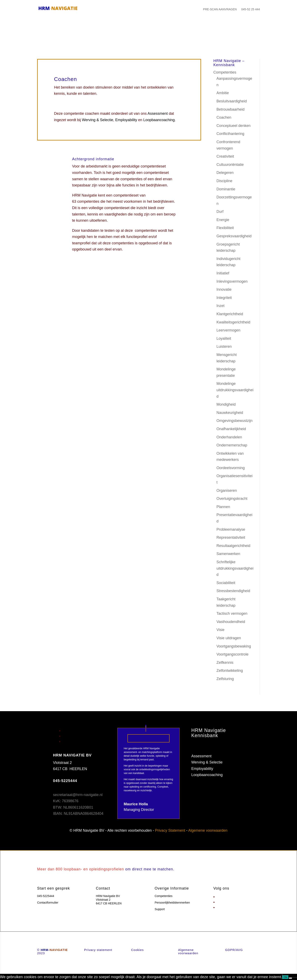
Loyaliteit (224, 338)
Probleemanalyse (231, 529)
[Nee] (290, 978)
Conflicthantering (230, 134)
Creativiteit (225, 156)
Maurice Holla (136, 804)
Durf (220, 212)
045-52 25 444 (251, 9)
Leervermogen (229, 330)
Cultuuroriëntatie (230, 165)
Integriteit (224, 298)
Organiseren (227, 491)
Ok (285, 977)
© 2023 (52, 952)
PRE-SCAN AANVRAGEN (220, 9)
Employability (126, 120)
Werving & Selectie (98, 120)
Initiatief (223, 273)
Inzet (221, 306)
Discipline (225, 181)
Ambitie (223, 93)
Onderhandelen (229, 437)
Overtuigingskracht (232, 499)
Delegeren (225, 173)
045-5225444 (46, 896)
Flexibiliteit (225, 228)
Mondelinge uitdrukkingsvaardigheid (235, 390)
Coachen (224, 117)
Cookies (137, 950)
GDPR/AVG (234, 950)
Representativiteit (231, 537)
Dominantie (226, 189)
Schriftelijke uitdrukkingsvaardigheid (235, 568)
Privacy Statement (170, 830)
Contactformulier (48, 903)
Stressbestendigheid (233, 591)
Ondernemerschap (232, 445)
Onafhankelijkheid (231, 429)
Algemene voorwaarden (208, 830)
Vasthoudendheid (231, 622)
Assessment (158, 114)
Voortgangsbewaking (234, 646)
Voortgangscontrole (233, 654)
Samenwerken (228, 554)
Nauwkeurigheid (230, 413)
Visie (221, 630)
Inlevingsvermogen (232, 281)
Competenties (225, 72)
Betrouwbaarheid (231, 109)
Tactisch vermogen (232, 614)
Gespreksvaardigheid (234, 236)
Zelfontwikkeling (230, 671)
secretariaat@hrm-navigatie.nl (78, 795)
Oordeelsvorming (231, 468)
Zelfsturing (225, 679)
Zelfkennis (225, 663)
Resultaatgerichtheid (233, 546)
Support (160, 909)
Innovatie (224, 289)
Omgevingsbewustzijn (235, 421)
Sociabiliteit (226, 583)
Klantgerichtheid (230, 314)
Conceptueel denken (234, 126)
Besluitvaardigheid (232, 101)
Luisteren (224, 347)
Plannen (223, 507)
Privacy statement (98, 950)
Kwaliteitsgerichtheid (233, 322)
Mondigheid (226, 404)
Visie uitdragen (229, 638)
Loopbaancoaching (159, 120)
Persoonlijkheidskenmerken (214, 750)
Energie (223, 220)
